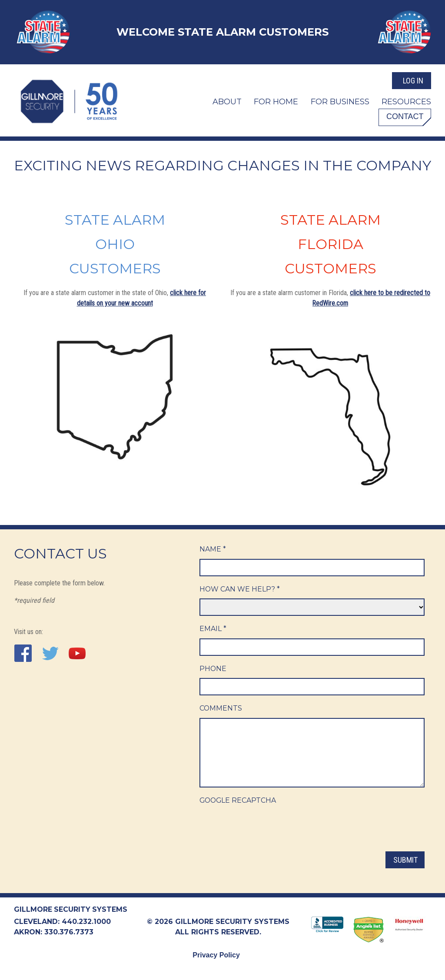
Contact (404, 116)
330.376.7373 (69, 932)
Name (213, 549)
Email (213, 629)
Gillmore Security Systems (71, 909)
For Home (276, 101)
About (227, 101)
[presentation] (266, 828)
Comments (221, 709)
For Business (340, 101)
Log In (413, 80)
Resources (406, 101)
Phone (213, 669)
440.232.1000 (86, 922)
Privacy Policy (216, 955)
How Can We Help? (240, 589)
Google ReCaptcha (239, 801)
